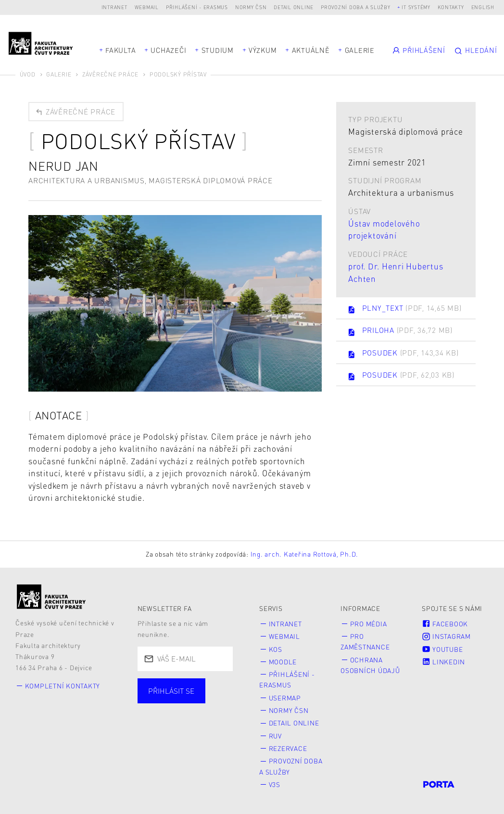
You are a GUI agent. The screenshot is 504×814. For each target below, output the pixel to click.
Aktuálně (311, 50)
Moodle (283, 662)
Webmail (147, 7)
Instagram (446, 636)
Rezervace (288, 748)
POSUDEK (403, 353)
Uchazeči (168, 50)
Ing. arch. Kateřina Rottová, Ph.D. (305, 554)
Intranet (114, 7)
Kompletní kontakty (63, 686)
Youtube (442, 649)
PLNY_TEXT (404, 309)
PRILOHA (400, 331)
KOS (276, 649)
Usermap (285, 698)
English (483, 7)
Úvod (28, 74)
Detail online (294, 7)
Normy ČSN (251, 7)
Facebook (445, 624)
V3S (275, 784)
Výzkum (263, 50)
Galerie (360, 50)
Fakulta (120, 50)
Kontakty (451, 7)
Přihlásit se (171, 691)
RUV (275, 736)
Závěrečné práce (110, 74)
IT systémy (416, 7)
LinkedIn (443, 662)
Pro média (369, 624)
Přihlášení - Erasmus (197, 7)
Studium (218, 50)
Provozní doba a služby (356, 7)
